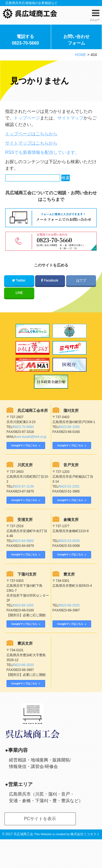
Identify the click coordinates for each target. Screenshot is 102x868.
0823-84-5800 (24, 554)
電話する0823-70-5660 (25, 41)
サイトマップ (70, 120)
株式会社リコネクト (85, 863)
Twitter (19, 282)
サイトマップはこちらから (31, 145)
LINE (19, 295)
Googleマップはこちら (26, 448)
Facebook (50, 282)
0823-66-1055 (69, 429)
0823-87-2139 (24, 494)
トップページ (27, 120)
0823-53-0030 (69, 554)
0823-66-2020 (69, 623)
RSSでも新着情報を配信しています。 (42, 154)
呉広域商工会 (23, 863)
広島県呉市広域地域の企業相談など (32, 3)
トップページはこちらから (31, 136)
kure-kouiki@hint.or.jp (31, 439)
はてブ (81, 282)
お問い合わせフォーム (76, 41)
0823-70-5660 (24, 429)
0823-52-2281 (69, 494)
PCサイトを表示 (40, 847)
